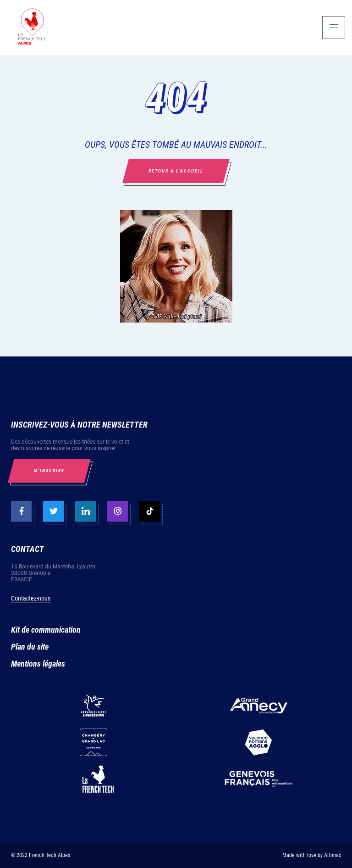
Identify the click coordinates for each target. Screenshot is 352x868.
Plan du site (30, 647)
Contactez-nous (31, 598)
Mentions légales (38, 664)
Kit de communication (46, 630)
